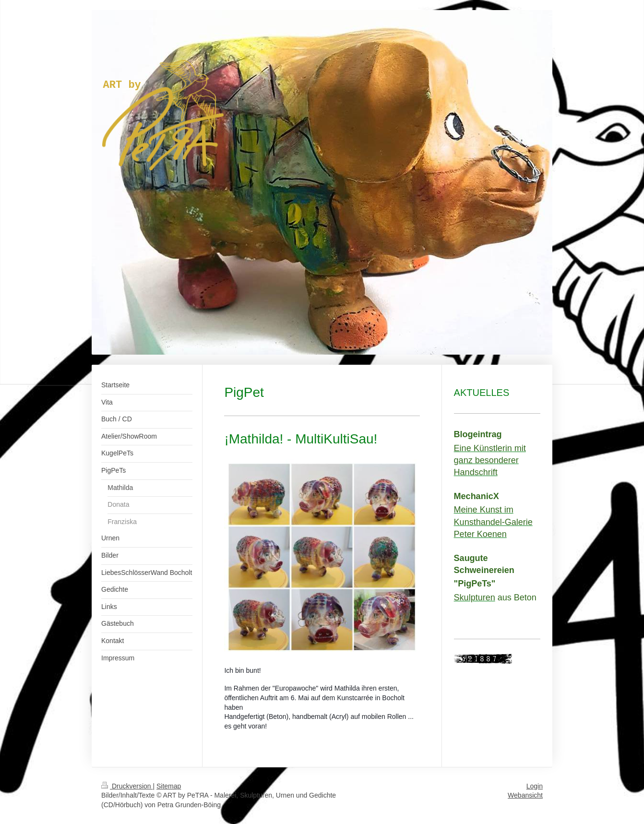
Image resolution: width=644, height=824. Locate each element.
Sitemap (169, 786)
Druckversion (127, 786)
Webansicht (525, 795)
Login (535, 786)
